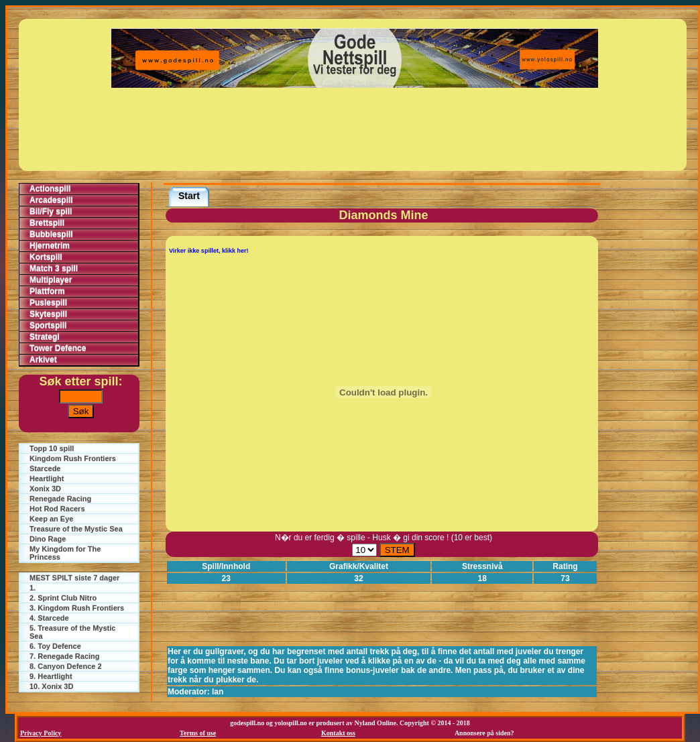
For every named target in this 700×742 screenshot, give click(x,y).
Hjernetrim (50, 246)
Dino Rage (48, 539)
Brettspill (47, 223)
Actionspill (50, 189)
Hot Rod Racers (57, 509)
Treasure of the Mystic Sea (76, 529)
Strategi (45, 337)
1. (33, 588)
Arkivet (43, 360)
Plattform (47, 292)
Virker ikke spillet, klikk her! (209, 251)
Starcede (45, 469)
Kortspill (46, 257)
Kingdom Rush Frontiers (73, 458)
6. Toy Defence (55, 646)
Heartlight (47, 479)
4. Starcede (49, 618)
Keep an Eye (51, 519)
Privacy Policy (41, 733)
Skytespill (48, 314)
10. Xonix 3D (51, 686)
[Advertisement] (355, 129)
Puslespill (48, 303)
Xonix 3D (45, 489)
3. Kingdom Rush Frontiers (77, 608)
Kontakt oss (338, 733)
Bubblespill (51, 235)
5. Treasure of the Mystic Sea (72, 632)
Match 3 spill (54, 269)
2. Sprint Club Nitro (63, 598)
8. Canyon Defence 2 (66, 666)
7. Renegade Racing (65, 656)
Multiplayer (51, 280)
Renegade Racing (60, 499)
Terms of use (198, 733)
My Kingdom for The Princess (65, 553)
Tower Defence (58, 349)
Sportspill (48, 326)
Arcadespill (51, 200)
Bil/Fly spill (51, 212)
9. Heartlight (51, 676)
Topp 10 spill (52, 448)
